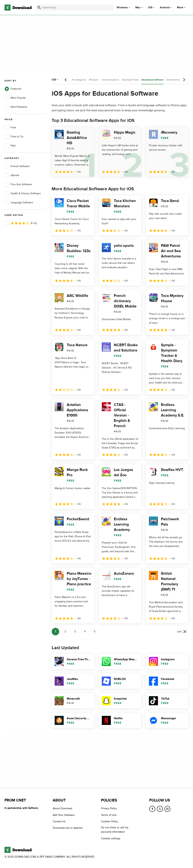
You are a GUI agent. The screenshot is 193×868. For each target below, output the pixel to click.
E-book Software (17, 166)
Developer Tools (130, 80)
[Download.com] (18, 8)
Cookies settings (111, 838)
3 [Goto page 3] (75, 631)
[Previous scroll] (66, 80)
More (182, 7)
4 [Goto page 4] (85, 631)
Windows (122, 8)
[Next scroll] (184, 80)
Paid (10, 146)
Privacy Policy (109, 808)
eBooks (12, 175)
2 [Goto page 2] (65, 631)
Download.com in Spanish (68, 828)
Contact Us (59, 821)
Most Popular (15, 98)
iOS (150, 8)
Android (165, 8)
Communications (110, 80)
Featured (13, 89)
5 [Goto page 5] (95, 631)
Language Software (19, 203)
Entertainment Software (179, 80)
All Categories (79, 80)
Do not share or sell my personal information (115, 830)
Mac (138, 8)
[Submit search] (39, 8)
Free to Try (14, 137)
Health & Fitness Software (23, 194)
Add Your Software (64, 815)
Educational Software (153, 80)
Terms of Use (109, 815)
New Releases (16, 107)
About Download (62, 808)
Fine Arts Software (18, 184)
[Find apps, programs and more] (75, 8)
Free (10, 128)
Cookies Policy (110, 821)
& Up (21, 223)
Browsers (94, 80)
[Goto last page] (182, 632)
